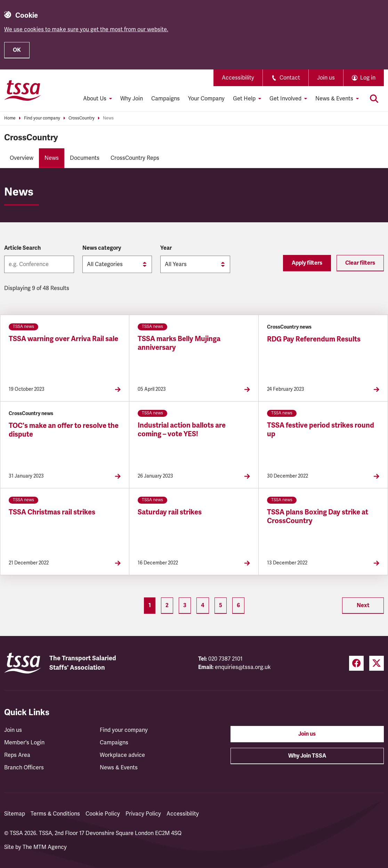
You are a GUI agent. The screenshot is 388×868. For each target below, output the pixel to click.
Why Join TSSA (307, 756)
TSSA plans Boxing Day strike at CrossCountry (318, 516)
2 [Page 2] (167, 605)
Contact (286, 78)
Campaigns (165, 99)
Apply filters (307, 263)
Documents (85, 158)
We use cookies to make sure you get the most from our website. (86, 30)
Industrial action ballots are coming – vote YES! (182, 430)
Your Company (206, 99)
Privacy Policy (143, 814)
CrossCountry (82, 118)
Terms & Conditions (55, 814)
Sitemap (15, 814)
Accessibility (238, 78)
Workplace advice (122, 755)
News (108, 118)
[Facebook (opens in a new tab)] (356, 663)
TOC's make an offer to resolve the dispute (64, 430)
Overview (22, 158)
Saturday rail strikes (170, 512)
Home (10, 118)
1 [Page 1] (150, 605)
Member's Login (24, 743)
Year (166, 248)
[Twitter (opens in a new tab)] (377, 663)
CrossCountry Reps (135, 158)
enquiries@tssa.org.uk (243, 667)
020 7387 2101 (225, 659)
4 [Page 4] (203, 605)
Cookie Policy (103, 814)
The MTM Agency (45, 847)
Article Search (22, 248)
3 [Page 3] (185, 605)
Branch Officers (24, 768)
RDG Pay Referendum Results (314, 339)
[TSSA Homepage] (23, 90)
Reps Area (17, 755)
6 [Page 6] (238, 605)
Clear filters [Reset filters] (360, 263)
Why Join (132, 99)
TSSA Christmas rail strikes (52, 512)
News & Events (119, 768)
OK (17, 50)
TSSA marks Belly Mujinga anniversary (179, 343)
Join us (326, 78)
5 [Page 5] (221, 605)
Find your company (42, 118)
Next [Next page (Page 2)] (363, 605)
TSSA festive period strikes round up (321, 430)
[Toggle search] (374, 99)
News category (102, 248)
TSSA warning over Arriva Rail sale (63, 339)
